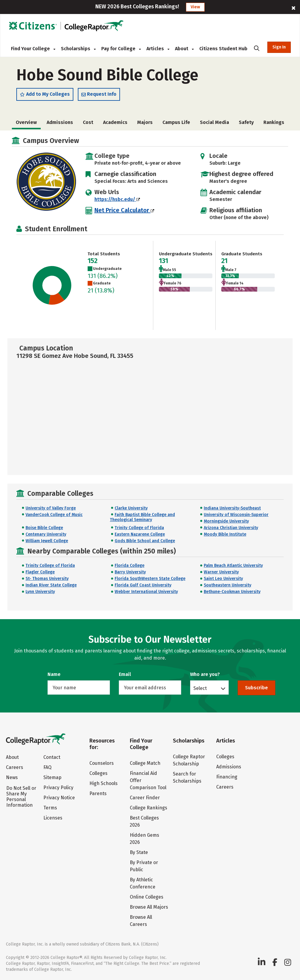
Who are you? (205, 674)
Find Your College (33, 49)
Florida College (130, 565)
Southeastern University (228, 585)
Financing (227, 777)
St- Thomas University (47, 579)
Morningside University (226, 521)
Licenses (53, 818)
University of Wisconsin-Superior (236, 515)
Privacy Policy (58, 788)
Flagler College (40, 572)
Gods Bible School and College (145, 541)
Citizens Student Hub (223, 49)
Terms (50, 808)
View (195, 7)
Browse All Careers (141, 921)
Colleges (98, 773)
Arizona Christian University (231, 528)
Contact (52, 757)
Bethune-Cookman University (232, 592)
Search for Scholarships (187, 777)
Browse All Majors (149, 907)
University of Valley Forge (51, 508)
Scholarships (78, 49)
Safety (246, 122)
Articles (158, 49)
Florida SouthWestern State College (150, 579)
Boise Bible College (44, 528)
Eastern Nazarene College (140, 534)
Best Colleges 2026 (144, 821)
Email (125, 674)
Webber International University (146, 592)
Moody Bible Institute (225, 534)
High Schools (104, 783)
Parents (98, 793)
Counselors (102, 763)
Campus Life (176, 122)
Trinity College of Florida (139, 528)
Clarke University (131, 508)
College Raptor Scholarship (189, 760)
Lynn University (40, 592)
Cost (88, 122)
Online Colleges (147, 897)
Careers (15, 767)
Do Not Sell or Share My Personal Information (21, 797)
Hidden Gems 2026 (145, 839)
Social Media (214, 122)
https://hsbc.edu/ (117, 199)
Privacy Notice (59, 798)
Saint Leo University (223, 579)
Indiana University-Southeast (232, 508)
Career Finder (145, 798)
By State (139, 852)
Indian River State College (51, 585)
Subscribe (256, 688)
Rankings (274, 122)
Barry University (130, 572)
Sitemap (52, 777)
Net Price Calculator (124, 210)
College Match (145, 763)
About (184, 49)
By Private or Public (144, 866)
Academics (115, 122)
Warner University (221, 572)
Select (200, 688)
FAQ (47, 767)
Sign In (279, 47)
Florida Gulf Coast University (143, 585)
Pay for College (121, 49)
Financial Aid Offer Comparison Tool (148, 780)
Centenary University (46, 534)
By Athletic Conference (143, 883)
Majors (145, 122)
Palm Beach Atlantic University (233, 565)
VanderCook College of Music (54, 515)
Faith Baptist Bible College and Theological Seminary (142, 517)
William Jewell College (47, 541)
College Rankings (149, 808)
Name (54, 674)
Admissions (60, 122)
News (12, 777)
